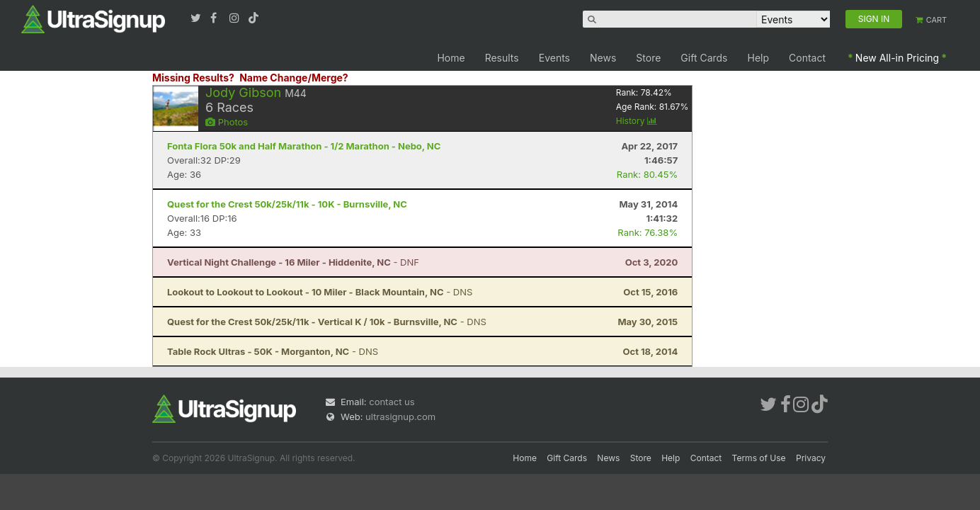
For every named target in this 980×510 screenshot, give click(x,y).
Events (554, 58)
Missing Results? (193, 78)
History (637, 121)
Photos (227, 122)
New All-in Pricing (897, 58)
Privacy (811, 458)
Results (502, 58)
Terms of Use (759, 458)
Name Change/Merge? (294, 78)
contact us (392, 402)
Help (759, 58)
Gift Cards (704, 58)
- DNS (320, 292)
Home (451, 58)
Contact (807, 58)
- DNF (293, 262)
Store (648, 58)
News (603, 58)
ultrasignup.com (400, 416)
